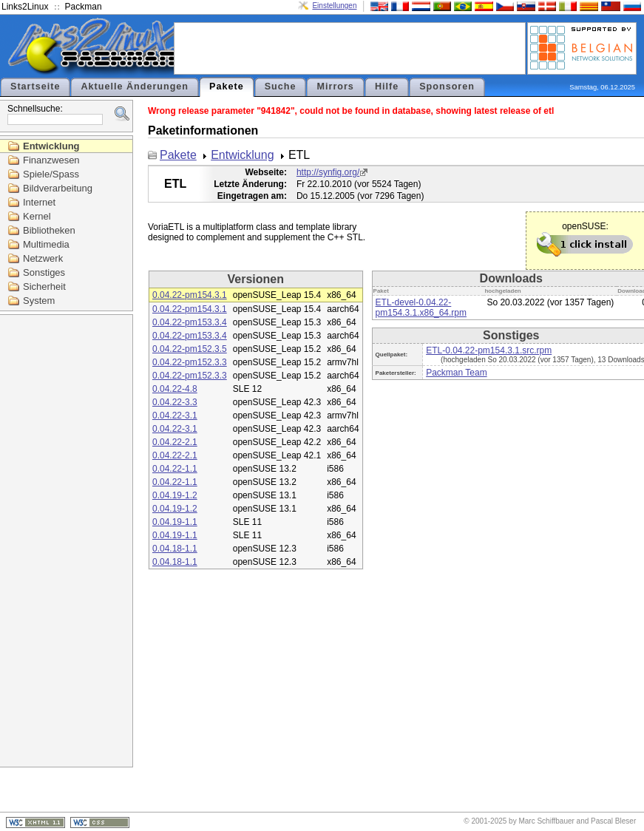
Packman (84, 7)
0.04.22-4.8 (175, 389)
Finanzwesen (51, 160)
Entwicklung (51, 146)
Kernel (37, 216)
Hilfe (387, 87)
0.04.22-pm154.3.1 (190, 295)
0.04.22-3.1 (175, 415)
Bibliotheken (49, 230)
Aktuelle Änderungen (135, 87)
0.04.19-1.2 (175, 495)
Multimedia (46, 244)
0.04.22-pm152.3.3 (190, 362)
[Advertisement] (350, 47)
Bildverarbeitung (58, 188)
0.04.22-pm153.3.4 (190, 322)
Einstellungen (334, 6)
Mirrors (335, 87)
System (39, 301)
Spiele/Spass (51, 174)
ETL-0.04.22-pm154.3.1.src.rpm (489, 350)
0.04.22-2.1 (175, 442)
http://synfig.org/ (328, 172)
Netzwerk (43, 258)
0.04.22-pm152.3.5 (190, 349)
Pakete (227, 87)
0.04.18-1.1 (175, 549)
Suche (281, 87)
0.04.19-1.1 (175, 522)
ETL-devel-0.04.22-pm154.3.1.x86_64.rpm (421, 308)
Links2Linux (25, 7)
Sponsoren (447, 87)
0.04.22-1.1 (175, 469)
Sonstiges (44, 272)
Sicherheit (44, 286)
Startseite (35, 87)
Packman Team (456, 373)
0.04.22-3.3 (175, 402)
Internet (39, 202)
